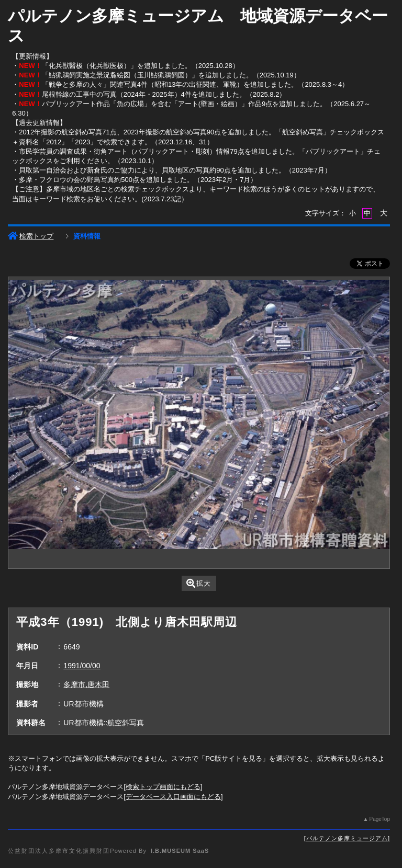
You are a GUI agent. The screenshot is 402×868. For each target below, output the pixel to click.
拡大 (199, 583)
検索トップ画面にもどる (163, 787)
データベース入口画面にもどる (173, 797)
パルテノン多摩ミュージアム (347, 838)
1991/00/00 (82, 666)
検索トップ (31, 236)
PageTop (379, 819)
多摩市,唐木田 (86, 684)
